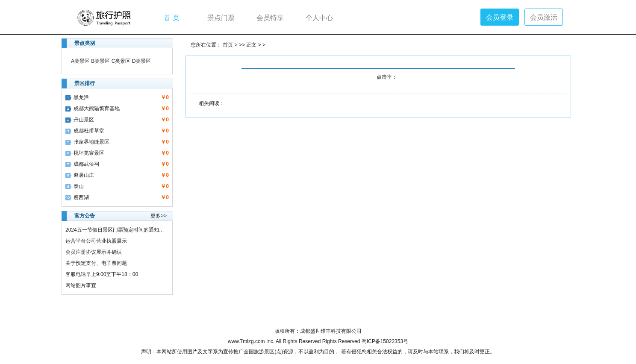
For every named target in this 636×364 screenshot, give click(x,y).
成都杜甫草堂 (85, 131)
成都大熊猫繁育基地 (93, 109)
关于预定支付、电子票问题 (96, 263)
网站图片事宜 (81, 285)
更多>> (159, 216)
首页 (228, 45)
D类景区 (142, 61)
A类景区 (80, 61)
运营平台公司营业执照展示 (96, 241)
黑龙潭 (77, 97)
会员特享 (270, 17)
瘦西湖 (77, 197)
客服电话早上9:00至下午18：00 (102, 274)
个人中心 (319, 17)
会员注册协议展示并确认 (94, 252)
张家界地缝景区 (87, 142)
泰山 (75, 186)
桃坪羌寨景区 (85, 153)
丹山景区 (80, 120)
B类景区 (100, 61)
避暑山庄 (80, 175)
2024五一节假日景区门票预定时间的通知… (115, 230)
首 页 (171, 17)
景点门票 (221, 17)
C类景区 (121, 61)
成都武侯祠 (82, 164)
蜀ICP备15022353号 (385, 341)
